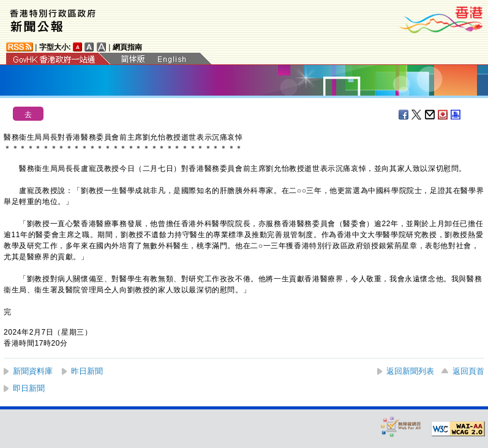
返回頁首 (468, 371)
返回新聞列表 (410, 371)
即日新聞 (29, 388)
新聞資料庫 (33, 371)
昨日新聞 (87, 371)
